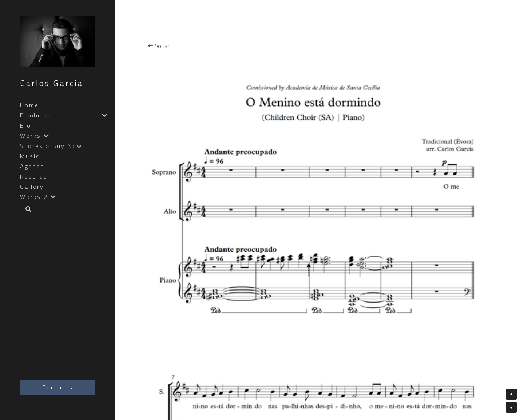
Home (29, 105)
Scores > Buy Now (51, 146)
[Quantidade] (467, 159)
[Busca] (26, 210)
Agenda (32, 166)
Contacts (58, 387)
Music (30, 156)
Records (34, 176)
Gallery (32, 187)
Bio (26, 125)
